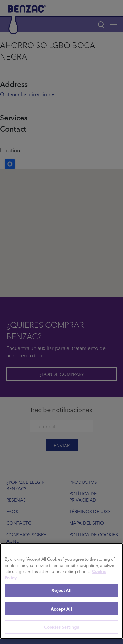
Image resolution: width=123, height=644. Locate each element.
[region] (61, 591)
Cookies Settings (61, 627)
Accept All (61, 609)
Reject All (61, 590)
